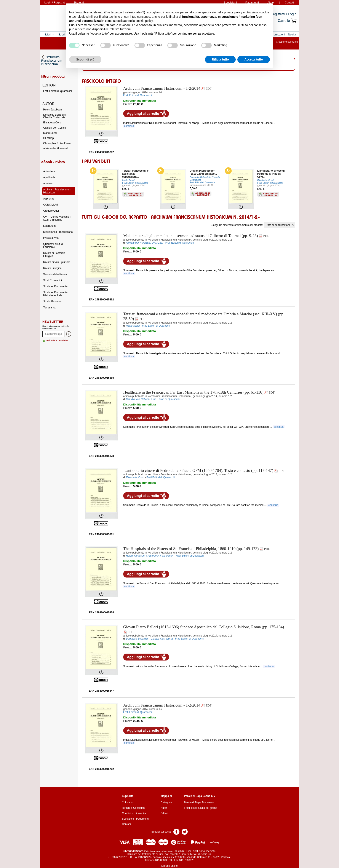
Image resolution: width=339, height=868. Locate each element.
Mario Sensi (50, 133)
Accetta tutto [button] (254, 59)
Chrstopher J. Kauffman (57, 143)
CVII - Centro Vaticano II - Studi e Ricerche (58, 218)
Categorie (166, 803)
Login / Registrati (55, 2)
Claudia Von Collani (55, 128)
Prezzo (128, 104)
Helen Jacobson (53, 110)
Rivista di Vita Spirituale (57, 262)
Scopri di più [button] (85, 59)
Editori (164, 813)
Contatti (290, 2)
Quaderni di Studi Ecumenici (53, 246)
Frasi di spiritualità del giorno (201, 808)
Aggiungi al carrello (146, 114)
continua (129, 126)
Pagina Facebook (176, 831)
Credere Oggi (51, 211)
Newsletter (53, 322)
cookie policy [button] (144, 21)
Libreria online (169, 866)
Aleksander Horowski (55, 148)
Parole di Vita (51, 238)
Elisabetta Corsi (52, 123)
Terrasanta (49, 308)
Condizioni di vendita (134, 813)
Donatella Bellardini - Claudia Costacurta (55, 116)
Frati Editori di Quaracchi (135, 183)
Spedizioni (128, 819)
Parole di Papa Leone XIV (200, 796)
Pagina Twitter (185, 831)
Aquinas (48, 183)
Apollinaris (49, 177)
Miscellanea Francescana (58, 232)
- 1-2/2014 (162, 88)
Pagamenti (142, 819)
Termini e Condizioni (134, 808)
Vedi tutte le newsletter (57, 341)
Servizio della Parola (55, 274)
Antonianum (50, 171)
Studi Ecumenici (53, 280)
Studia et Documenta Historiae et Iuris (55, 294)
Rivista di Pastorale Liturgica (54, 255)
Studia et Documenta (55, 286)
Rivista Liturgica (52, 268)
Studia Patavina (52, 302)
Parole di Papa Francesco (199, 803)
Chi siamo (128, 803)
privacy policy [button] (233, 12)
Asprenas (49, 199)
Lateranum (49, 226)
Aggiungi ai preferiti (195, 113)
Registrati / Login (283, 14)
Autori (164, 808)
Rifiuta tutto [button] (220, 59)
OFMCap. (49, 138)
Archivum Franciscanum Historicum (57, 191)
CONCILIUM (50, 205)
